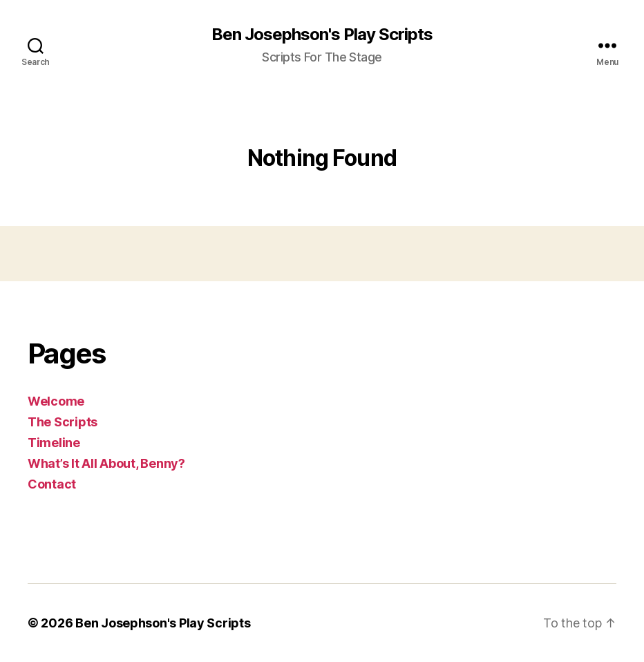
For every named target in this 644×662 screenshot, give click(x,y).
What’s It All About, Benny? (106, 463)
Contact (52, 484)
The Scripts (63, 422)
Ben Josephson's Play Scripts (322, 35)
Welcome (56, 401)
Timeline (54, 443)
